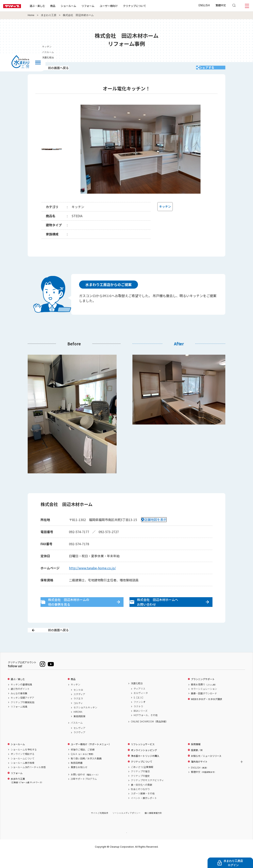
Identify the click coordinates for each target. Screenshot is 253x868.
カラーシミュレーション (204, 702)
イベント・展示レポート (144, 811)
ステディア (79, 708)
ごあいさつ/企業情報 (142, 781)
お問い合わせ (85, 788)
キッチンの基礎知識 (21, 698)
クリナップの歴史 (140, 789)
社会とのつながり (140, 803)
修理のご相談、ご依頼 (83, 763)
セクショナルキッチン (85, 721)
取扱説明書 (77, 776)
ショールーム (81, 6)
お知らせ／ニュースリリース (206, 769)
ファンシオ (140, 715)
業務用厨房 (79, 730)
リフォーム (101, 6)
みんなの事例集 (19, 707)
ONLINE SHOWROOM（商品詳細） (149, 735)
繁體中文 (221, 5)
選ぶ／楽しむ (18, 693)
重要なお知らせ (79, 781)
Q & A (83, 768)
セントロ (78, 703)
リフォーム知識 (19, 720)
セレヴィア (79, 741)
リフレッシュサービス (143, 758)
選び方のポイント (20, 702)
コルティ (78, 716)
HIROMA (78, 725)
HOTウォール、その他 (146, 729)
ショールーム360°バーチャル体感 (28, 781)
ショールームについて (23, 772)
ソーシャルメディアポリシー (126, 827)
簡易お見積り (204, 698)
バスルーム (77, 736)
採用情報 (196, 758)
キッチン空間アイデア (22, 711)
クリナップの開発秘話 (23, 716)
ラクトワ (138, 720)
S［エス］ (139, 711)
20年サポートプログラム (84, 792)
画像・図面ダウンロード (204, 707)
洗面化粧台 (137, 697)
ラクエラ (78, 712)
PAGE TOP (126, 846)
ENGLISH (204, 5)
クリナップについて (147, 6)
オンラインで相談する (23, 768)
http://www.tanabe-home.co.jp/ (92, 573)
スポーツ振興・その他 (143, 807)
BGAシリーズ (141, 724)
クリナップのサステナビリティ (147, 794)
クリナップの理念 (140, 785)
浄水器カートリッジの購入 (145, 769)
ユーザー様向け (121, 6)
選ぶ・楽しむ (50, 6)
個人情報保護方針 (153, 827)
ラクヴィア (79, 746)
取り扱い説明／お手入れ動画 (86, 772)
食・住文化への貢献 (142, 798)
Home (31, 15)
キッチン (76, 698)
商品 (73, 693)
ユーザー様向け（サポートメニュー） (91, 758)
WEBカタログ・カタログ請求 (207, 713)
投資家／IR (197, 764)
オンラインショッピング (144, 764)
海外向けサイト (199, 775)
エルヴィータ (141, 707)
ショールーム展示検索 (23, 776)
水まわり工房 (49, 15)
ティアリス (139, 702)
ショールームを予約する (24, 763)
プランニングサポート (203, 693)
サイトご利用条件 (100, 827)
